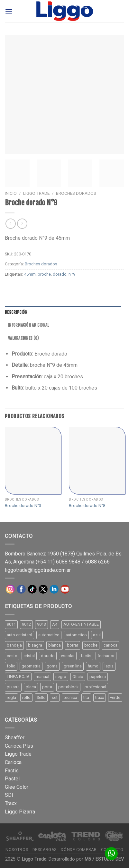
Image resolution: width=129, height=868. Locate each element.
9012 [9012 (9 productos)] (26, 624)
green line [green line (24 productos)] (73, 666)
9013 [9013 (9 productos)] (41, 624)
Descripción (16, 312)
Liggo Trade (36, 193)
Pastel (12, 779)
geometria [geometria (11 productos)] (31, 666)
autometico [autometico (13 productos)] (76, 635)
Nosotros (17, 850)
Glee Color (17, 787)
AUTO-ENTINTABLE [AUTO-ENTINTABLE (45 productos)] (81, 624)
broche (44, 274)
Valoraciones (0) (23, 338)
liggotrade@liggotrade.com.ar (38, 570)
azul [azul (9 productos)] (97, 635)
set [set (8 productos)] (55, 697)
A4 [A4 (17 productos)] (55, 624)
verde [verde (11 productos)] (115, 697)
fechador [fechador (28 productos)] (106, 656)
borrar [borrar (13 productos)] (73, 645)
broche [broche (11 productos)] (91, 645)
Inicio (11, 193)
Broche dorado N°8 (87, 505)
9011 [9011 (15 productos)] (11, 624)
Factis (12, 771)
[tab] (63, 312)
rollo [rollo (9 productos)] (26, 697)
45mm (30, 274)
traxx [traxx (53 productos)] (100, 697)
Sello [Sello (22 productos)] (41, 697)
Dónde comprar (79, 850)
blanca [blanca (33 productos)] (55, 645)
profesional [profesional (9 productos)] (95, 687)
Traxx (11, 803)
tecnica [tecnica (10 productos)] (70, 697)
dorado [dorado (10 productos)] (48, 656)
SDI (9, 795)
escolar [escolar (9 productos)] (68, 656)
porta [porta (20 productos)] (47, 687)
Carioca (13, 762)
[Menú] (9, 11)
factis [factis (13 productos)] (86, 656)
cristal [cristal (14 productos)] (29, 656)
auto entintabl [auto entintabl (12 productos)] (19, 635)
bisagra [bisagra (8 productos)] (35, 645)
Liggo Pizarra (20, 812)
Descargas (45, 850)
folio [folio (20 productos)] (11, 666)
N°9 (72, 274)
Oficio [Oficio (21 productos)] (78, 677)
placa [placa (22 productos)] (31, 687)
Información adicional (28, 325)
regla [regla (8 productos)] (11, 697)
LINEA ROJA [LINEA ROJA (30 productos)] (18, 677)
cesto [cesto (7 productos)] (12, 656)
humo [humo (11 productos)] (93, 666)
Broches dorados (76, 193)
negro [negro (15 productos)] (61, 677)
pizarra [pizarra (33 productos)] (13, 687)
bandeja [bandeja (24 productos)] (14, 645)
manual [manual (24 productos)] (42, 677)
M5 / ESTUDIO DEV (104, 859)
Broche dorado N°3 (23, 505)
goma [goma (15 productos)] (52, 666)
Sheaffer (15, 738)
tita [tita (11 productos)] (86, 697)
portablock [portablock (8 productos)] (68, 687)
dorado (60, 274)
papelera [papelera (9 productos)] (98, 677)
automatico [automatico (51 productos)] (49, 635)
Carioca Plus (19, 746)
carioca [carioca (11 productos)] (111, 645)
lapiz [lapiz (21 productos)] (109, 666)
